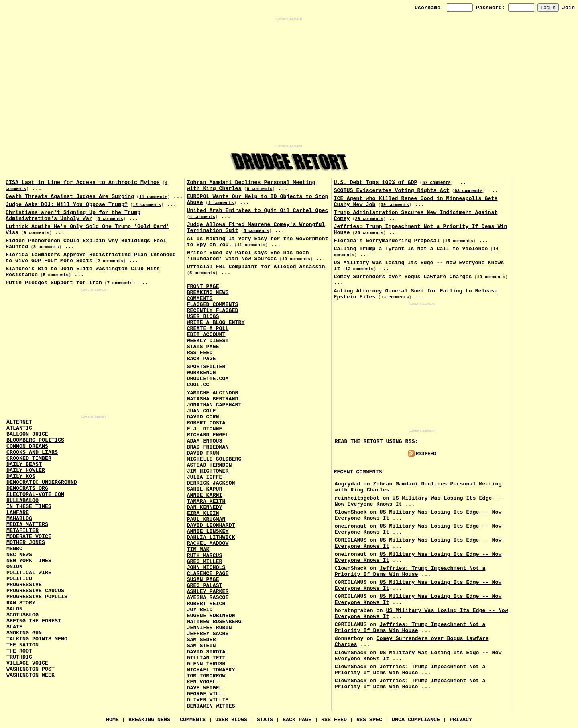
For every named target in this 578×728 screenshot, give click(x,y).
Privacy (461, 720)
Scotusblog (22, 615)
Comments (200, 299)
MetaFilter (22, 531)
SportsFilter (206, 367)
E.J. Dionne (205, 429)
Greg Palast (205, 586)
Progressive (24, 585)
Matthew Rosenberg (214, 622)
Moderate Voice (29, 537)
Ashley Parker (208, 592)
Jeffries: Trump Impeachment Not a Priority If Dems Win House (410, 571)
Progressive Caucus (35, 591)
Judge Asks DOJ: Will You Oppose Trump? (67, 205)
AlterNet (19, 422)
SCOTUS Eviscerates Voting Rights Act (392, 191)
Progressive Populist (39, 597)
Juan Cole (201, 411)
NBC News (19, 555)
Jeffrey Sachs (208, 634)
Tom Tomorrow (206, 676)
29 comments (369, 219)
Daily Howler (26, 470)
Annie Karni (205, 495)
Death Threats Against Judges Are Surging (70, 197)
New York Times (29, 561)
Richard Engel (208, 435)
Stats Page (203, 347)
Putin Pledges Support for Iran (54, 283)
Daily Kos (21, 476)
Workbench (201, 373)
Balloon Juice (27, 434)
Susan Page (203, 580)
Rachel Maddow (208, 543)
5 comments (56, 275)
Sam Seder (201, 640)
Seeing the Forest (34, 621)
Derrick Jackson (211, 483)
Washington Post (31, 669)
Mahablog (19, 519)
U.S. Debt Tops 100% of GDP (376, 183)
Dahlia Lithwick (211, 537)
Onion (14, 567)
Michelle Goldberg (214, 459)
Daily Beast (24, 464)
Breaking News (208, 293)
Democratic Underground (42, 482)
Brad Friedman (208, 447)
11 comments (153, 197)
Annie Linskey (208, 531)
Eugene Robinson (211, 616)
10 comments (296, 259)
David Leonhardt (211, 525)
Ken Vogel (201, 682)
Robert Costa (206, 423)
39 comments (395, 205)
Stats (265, 720)
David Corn (203, 417)
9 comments (37, 233)
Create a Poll (208, 329)
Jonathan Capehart (214, 405)
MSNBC (14, 549)
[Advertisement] (289, 82)
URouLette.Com (208, 379)
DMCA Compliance (416, 720)
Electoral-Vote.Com (35, 495)
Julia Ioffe (205, 477)
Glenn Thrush (206, 664)
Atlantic (19, 428)
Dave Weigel (205, 688)
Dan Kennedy (205, 507)
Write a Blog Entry (216, 323)
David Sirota (206, 652)
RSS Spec (369, 720)
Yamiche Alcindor (213, 393)
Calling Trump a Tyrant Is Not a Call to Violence (411, 249)
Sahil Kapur (205, 489)
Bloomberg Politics (35, 440)
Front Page (203, 287)
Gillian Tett (206, 658)
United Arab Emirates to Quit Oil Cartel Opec (258, 211)
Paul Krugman (206, 519)
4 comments (202, 217)
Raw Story (21, 603)
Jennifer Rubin (210, 628)
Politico (19, 579)
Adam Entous (205, 441)
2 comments (110, 261)
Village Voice (27, 663)
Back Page (201, 359)
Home (112, 720)
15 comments (459, 241)
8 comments (110, 219)
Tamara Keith (206, 501)
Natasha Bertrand (213, 399)
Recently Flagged (213, 311)
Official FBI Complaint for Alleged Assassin (256, 267)
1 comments (221, 203)
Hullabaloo (22, 501)
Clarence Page (208, 574)
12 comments (147, 205)
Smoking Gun (24, 633)
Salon (14, 609)
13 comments (359, 269)
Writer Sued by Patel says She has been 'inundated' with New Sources (248, 256)
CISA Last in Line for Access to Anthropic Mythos (83, 183)
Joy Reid (200, 610)
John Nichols (206, 568)
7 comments (120, 283)
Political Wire (29, 573)
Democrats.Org (27, 488)
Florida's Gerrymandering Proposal (387, 241)
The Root (19, 651)
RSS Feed (200, 353)
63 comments (468, 191)
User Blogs (203, 317)
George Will (205, 694)
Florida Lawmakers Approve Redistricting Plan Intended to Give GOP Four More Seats (91, 258)
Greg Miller (205, 562)
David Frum (203, 453)
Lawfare (18, 513)
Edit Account (206, 335)
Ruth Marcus (205, 556)
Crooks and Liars (32, 452)
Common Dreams (27, 446)
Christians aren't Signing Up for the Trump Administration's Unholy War (73, 216)
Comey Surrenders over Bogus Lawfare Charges (403, 277)
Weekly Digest (208, 341)
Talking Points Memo (37, 639)
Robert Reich (206, 604)
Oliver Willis (208, 700)
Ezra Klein (203, 513)
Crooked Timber (29, 458)
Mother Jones (26, 543)
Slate (14, 627)
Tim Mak (198, 550)
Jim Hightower (208, 471)
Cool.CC (198, 385)
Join (568, 8)
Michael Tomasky (211, 670)
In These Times (29, 507)
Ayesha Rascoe (208, 598)
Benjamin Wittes (211, 706)
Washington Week (31, 675)
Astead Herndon (210, 465)
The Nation (22, 645)
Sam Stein (201, 646)
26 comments (369, 233)
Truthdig (19, 657)
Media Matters (27, 525)
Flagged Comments (213, 305)
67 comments (436, 183)
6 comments (259, 189)
